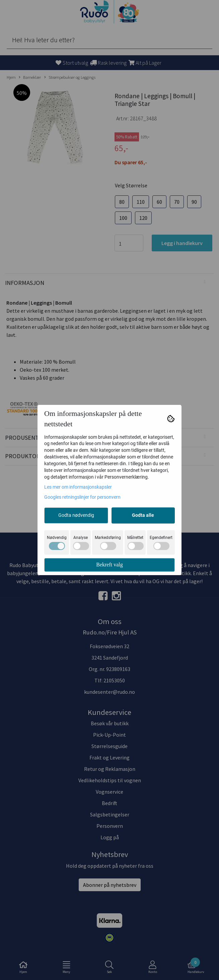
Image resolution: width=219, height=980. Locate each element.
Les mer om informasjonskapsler (78, 487)
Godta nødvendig (76, 515)
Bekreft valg (109, 565)
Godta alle (143, 515)
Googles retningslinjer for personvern (82, 497)
